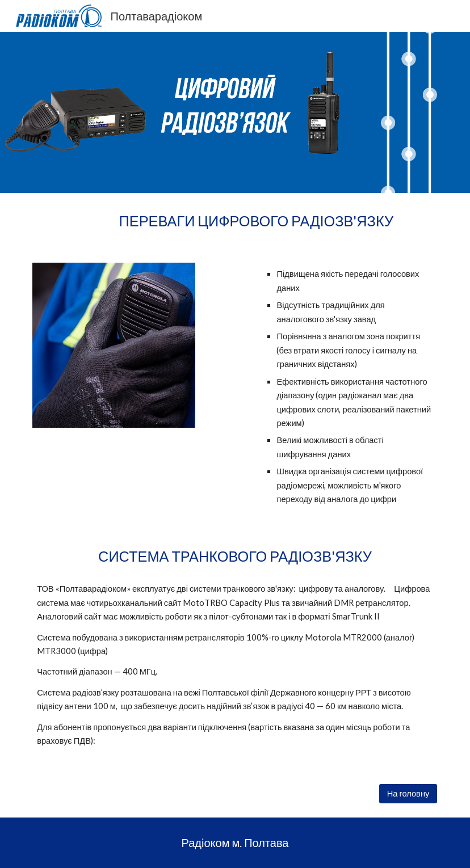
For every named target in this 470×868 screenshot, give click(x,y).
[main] (235, 221)
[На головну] (408, 794)
